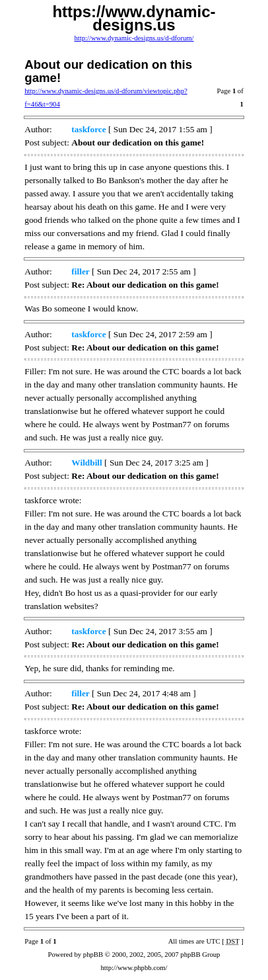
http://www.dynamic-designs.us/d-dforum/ (134, 38)
